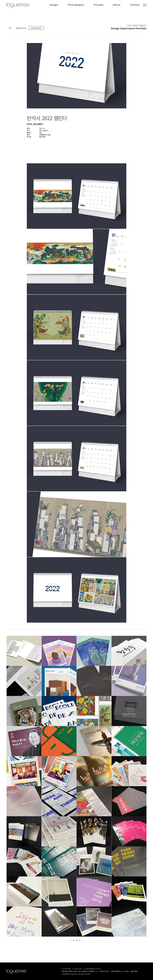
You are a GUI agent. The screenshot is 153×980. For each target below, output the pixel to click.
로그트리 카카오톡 (145, 972)
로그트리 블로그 (141, 972)
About (117, 5)
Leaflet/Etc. (36, 28)
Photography (76, 5)
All (10, 28)
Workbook (21, 28)
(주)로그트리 (18, 5)
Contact (135, 5)
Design (54, 5)
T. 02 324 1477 (66, 969)
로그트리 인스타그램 (137, 972)
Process (98, 5)
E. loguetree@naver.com (92, 969)
